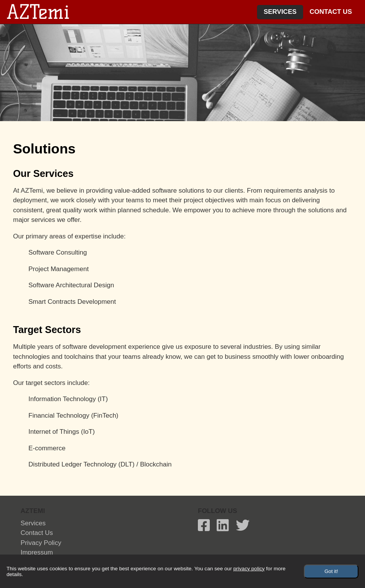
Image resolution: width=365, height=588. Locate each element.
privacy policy (41, 543)
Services (280, 12)
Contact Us (331, 12)
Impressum (37, 552)
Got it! (331, 571)
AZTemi (38, 12)
